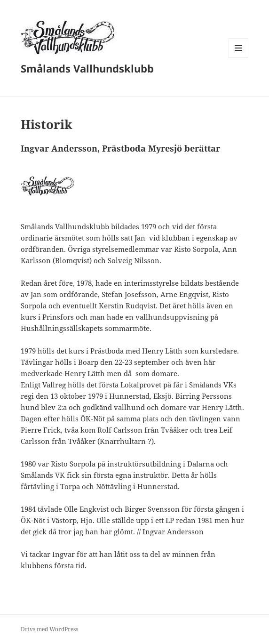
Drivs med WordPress (49, 629)
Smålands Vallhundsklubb (87, 68)
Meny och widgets (239, 58)
